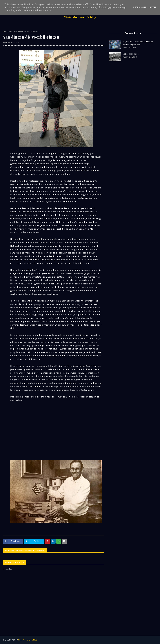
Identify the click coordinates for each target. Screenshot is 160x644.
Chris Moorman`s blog (80, 17)
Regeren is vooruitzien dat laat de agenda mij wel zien (138, 43)
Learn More (140, 7)
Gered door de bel (131, 54)
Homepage (8, 31)
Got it (153, 7)
